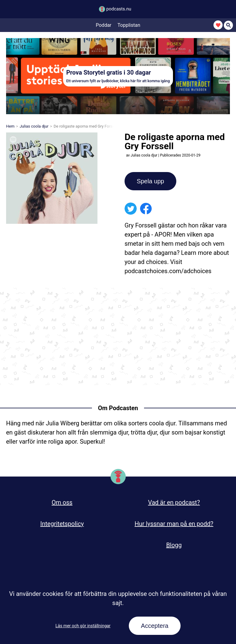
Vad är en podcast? (174, 502)
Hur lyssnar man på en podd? (174, 524)
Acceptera (155, 626)
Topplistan (129, 25)
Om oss (62, 502)
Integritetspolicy (62, 524)
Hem (10, 126)
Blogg (174, 545)
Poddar (104, 25)
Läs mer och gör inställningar (83, 626)
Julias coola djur (34, 126)
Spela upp (150, 181)
